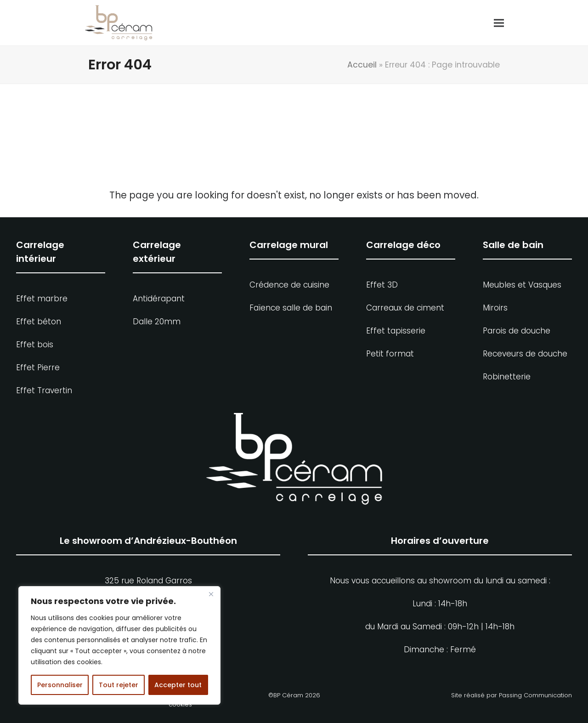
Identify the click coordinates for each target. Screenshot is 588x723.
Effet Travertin (44, 390)
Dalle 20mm (157, 322)
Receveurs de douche (525, 354)
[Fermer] (211, 594)
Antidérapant (159, 299)
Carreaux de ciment (405, 308)
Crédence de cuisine (289, 285)
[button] (495, 23)
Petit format (390, 354)
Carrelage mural (289, 245)
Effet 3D (382, 285)
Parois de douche (517, 331)
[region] (119, 645)
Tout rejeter (119, 685)
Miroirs (495, 308)
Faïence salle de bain (291, 308)
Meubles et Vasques (522, 285)
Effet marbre (42, 299)
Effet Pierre (38, 367)
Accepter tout (178, 685)
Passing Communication (535, 695)
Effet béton (39, 322)
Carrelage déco (403, 245)
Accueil (362, 65)
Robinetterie (507, 377)
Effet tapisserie (396, 331)
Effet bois (35, 345)
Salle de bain (513, 245)
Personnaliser (60, 685)
